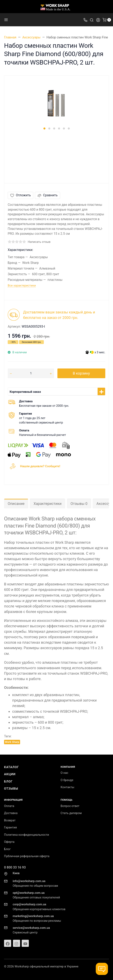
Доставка (11, 813)
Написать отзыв (39, 242)
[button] (44, 128)
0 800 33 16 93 (15, 867)
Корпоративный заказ (25, 392)
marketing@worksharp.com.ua (33, 916)
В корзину (81, 373)
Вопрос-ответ (70, 806)
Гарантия (10, 827)
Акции (10, 774)
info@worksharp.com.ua (29, 881)
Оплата (9, 806)
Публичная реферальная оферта (27, 856)
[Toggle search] (92, 20)
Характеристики (47, 504)
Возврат (10, 820)
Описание (16, 504)
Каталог (12, 767)
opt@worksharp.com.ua (29, 893)
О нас (65, 773)
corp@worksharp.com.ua (30, 904)
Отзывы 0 (79, 504)
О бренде (67, 780)
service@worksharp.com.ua (31, 928)
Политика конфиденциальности (26, 835)
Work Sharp (12, 742)
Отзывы (11, 789)
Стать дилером (71, 813)
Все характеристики (22, 286)
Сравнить (47, 195)
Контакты (67, 787)
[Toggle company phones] (85, 20)
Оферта (9, 842)
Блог (8, 781)
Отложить (20, 195)
